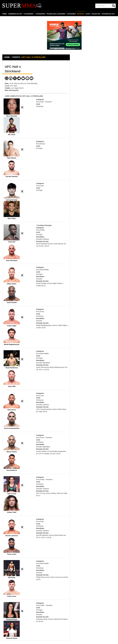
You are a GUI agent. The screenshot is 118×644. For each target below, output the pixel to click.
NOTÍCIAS (81, 14)
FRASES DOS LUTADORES (56, 14)
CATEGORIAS (41, 14)
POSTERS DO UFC (108, 14)
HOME (4, 14)
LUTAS (88, 14)
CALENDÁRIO (29, 14)
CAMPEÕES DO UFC (15, 14)
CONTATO (7, 19)
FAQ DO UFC (96, 14)
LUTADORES (71, 14)
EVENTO (16, 57)
